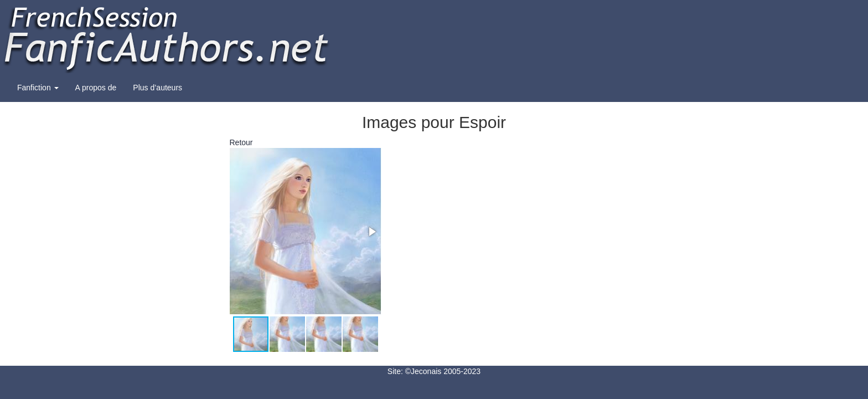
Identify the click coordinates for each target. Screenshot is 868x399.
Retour (241, 142)
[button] (371, 232)
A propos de (96, 88)
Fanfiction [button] (38, 88)
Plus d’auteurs (157, 88)
